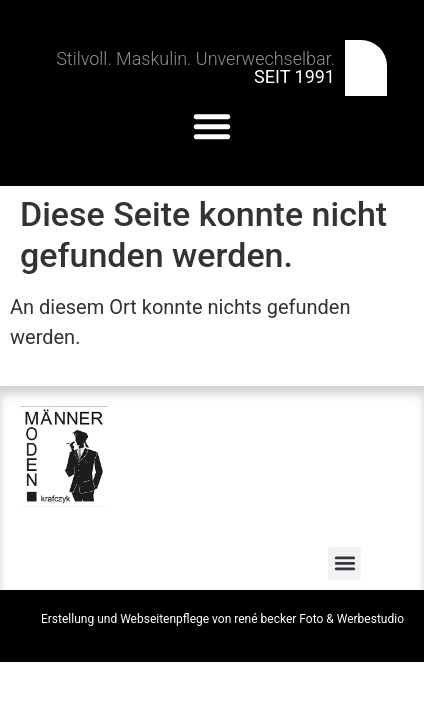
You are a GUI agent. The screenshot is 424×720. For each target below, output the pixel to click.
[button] (212, 126)
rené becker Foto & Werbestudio (319, 619)
